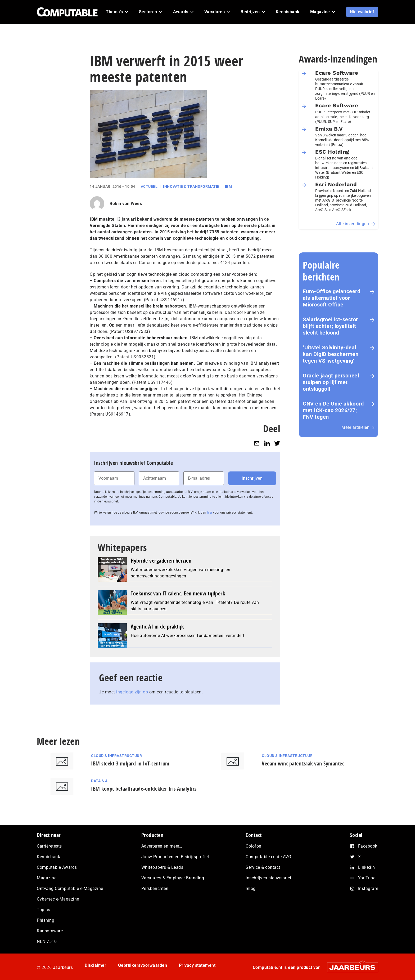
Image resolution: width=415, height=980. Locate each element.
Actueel (149, 186)
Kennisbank (48, 857)
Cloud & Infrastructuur (116, 756)
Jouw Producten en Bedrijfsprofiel (175, 857)
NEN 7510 (47, 941)
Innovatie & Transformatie (191, 186)
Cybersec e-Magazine (58, 899)
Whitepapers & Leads (162, 867)
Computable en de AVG (268, 857)
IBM (229, 186)
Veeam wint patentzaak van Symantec (303, 763)
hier (210, 513)
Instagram (368, 888)
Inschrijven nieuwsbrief (269, 878)
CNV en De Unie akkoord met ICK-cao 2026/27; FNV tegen (333, 410)
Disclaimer (95, 965)
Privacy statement (197, 965)
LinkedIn (367, 867)
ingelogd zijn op (132, 692)
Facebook (368, 846)
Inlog (251, 888)
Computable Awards (57, 867)
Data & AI (100, 781)
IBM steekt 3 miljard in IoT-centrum (130, 763)
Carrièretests (49, 846)
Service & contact (263, 867)
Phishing (46, 920)
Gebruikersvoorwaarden (143, 965)
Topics (43, 910)
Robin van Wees (126, 204)
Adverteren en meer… (162, 846)
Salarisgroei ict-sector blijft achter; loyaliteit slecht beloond (330, 326)
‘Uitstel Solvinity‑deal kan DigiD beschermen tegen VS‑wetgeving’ (331, 354)
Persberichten (155, 888)
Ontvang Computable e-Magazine (70, 888)
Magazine (47, 878)
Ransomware (50, 931)
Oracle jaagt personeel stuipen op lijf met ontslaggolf (331, 382)
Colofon (254, 846)
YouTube (367, 878)
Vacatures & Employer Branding (173, 878)
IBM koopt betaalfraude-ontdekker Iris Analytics (144, 789)
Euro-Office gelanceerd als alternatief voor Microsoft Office (331, 298)
